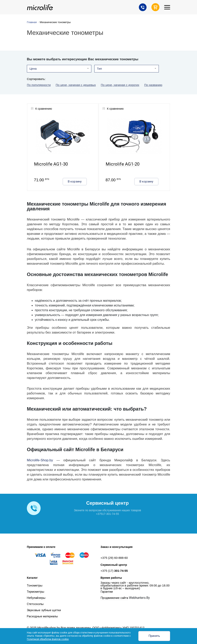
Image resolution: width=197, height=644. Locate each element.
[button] (59, 69)
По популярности (39, 85)
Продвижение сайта (114, 598)
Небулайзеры (36, 598)
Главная (32, 22)
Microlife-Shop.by (40, 460)
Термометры (36, 592)
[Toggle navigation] (167, 7)
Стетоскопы (35, 604)
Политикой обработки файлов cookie (48, 639)
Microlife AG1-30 (51, 164)
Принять (154, 636)
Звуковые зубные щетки (44, 610)
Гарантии (107, 592)
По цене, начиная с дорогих (120, 85)
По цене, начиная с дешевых (76, 85)
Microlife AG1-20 (122, 164)
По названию (153, 85)
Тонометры (35, 585)
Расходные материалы (42, 616)
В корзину (75, 181)
